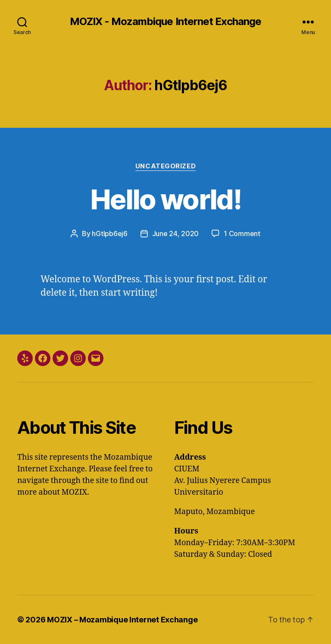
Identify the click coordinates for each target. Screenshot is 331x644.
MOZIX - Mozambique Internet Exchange (165, 22)
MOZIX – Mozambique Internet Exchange (122, 620)
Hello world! (165, 199)
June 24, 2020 (176, 234)
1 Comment (242, 234)
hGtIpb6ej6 (109, 234)
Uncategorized (165, 166)
